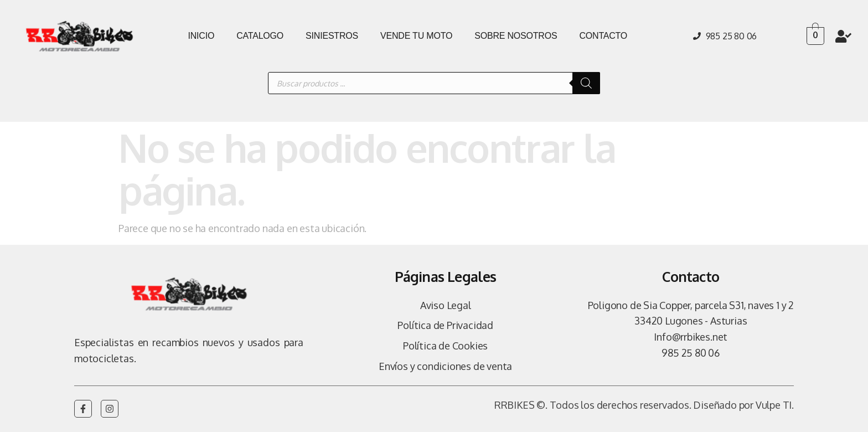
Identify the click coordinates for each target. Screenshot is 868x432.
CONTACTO (603, 36)
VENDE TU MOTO (416, 36)
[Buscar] (586, 83)
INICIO (201, 36)
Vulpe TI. (775, 405)
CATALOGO (260, 36)
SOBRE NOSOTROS (516, 36)
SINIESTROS (332, 36)
